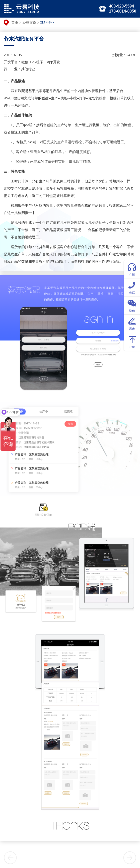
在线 (132, 269)
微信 (132, 305)
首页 (15, 23)
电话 (132, 287)
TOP (132, 342)
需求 (132, 323)
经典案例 (29, 23)
